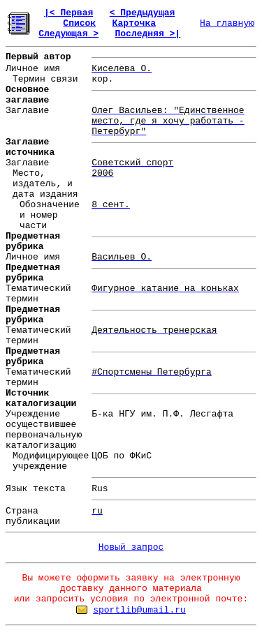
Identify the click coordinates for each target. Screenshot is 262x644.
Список (79, 23)
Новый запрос (131, 547)
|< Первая (68, 13)
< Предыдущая (143, 13)
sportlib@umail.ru (139, 610)
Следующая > (68, 34)
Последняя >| (147, 34)
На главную (227, 23)
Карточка (134, 23)
